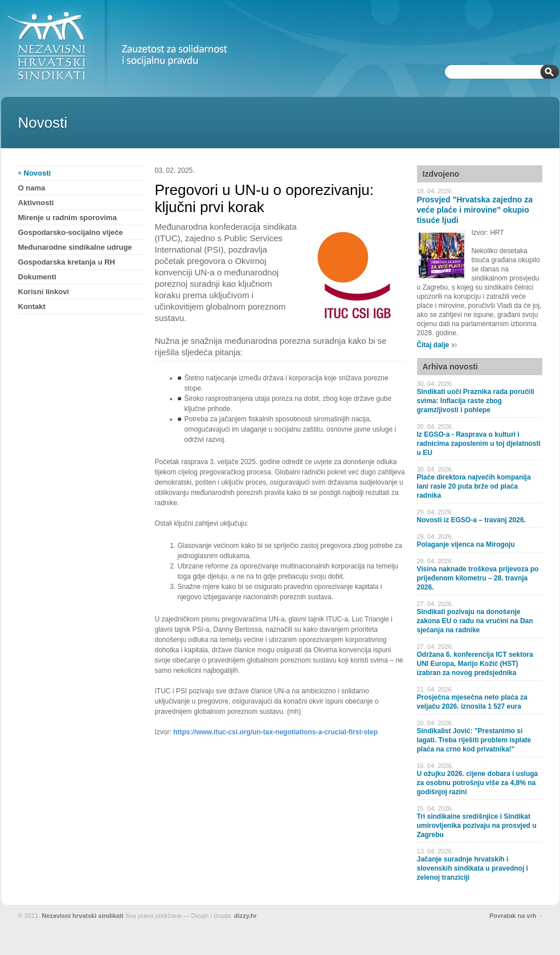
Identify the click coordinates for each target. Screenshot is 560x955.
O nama (32, 188)
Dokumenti (37, 277)
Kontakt (32, 306)
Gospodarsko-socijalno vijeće (71, 232)
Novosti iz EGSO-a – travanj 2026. (471, 520)
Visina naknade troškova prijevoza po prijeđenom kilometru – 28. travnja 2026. (478, 578)
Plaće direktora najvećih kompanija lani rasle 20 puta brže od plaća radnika (474, 486)
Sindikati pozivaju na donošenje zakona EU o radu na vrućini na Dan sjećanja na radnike (475, 621)
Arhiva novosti (450, 367)
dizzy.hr (246, 916)
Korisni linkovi (44, 292)
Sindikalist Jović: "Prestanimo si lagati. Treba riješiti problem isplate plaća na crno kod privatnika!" (474, 740)
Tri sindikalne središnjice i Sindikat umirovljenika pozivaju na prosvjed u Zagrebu (477, 826)
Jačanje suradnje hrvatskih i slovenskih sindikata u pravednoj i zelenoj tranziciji (473, 868)
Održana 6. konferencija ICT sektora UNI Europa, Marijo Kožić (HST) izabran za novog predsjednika (475, 664)
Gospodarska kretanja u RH (67, 262)
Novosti (38, 173)
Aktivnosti (36, 203)
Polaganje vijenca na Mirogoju (466, 544)
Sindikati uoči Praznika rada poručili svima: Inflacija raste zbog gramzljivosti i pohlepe (476, 401)
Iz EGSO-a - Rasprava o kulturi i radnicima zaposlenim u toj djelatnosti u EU (479, 444)
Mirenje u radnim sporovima (68, 218)
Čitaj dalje (433, 345)
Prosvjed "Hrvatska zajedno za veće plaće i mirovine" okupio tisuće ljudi (475, 210)
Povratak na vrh (513, 916)
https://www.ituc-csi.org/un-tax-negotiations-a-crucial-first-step (275, 732)
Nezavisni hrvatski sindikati (83, 916)
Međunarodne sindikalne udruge (75, 247)
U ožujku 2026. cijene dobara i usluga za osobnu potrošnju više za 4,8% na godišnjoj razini (478, 783)
